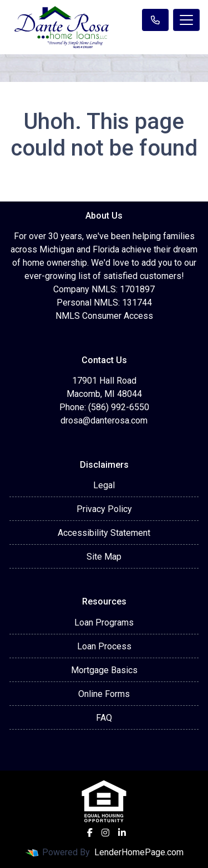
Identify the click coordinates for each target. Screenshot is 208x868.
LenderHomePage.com (139, 852)
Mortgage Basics (104, 670)
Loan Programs (104, 622)
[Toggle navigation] (186, 20)
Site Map (104, 557)
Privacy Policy (104, 509)
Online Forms (104, 694)
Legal (104, 485)
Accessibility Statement (104, 533)
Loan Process (104, 646)
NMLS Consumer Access (104, 316)
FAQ (104, 718)
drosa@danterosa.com (104, 420)
